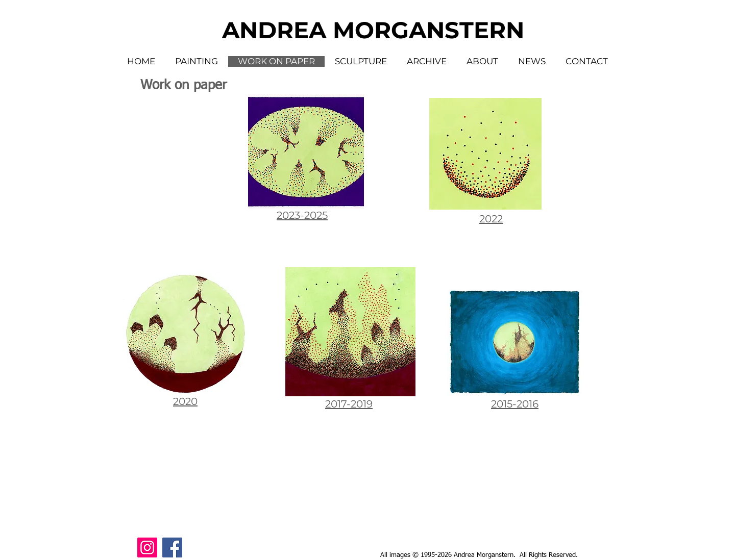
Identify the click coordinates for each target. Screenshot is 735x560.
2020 (185, 401)
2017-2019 (349, 404)
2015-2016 (515, 404)
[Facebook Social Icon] (172, 548)
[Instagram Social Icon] (147, 548)
